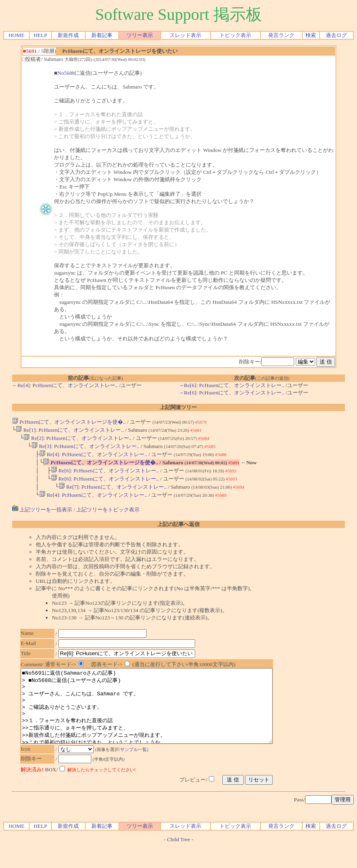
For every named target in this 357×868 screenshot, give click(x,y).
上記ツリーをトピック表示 (108, 517)
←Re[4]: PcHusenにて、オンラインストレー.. (65, 385)
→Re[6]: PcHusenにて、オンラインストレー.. (231, 385)
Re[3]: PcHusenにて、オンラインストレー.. (86, 449)
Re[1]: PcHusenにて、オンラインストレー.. (70, 431)
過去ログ (336, 35)
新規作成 (68, 35)
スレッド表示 (185, 35)
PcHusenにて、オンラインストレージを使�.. (69, 422)
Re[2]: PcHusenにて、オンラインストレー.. (77, 440)
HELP (40, 35)
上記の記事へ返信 (178, 531)
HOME (16, 35)
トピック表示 (235, 35)
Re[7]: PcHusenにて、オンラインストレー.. (113, 493)
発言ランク (281, 35)
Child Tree (179, 861)
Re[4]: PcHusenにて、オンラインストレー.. (93, 458)
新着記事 (102, 35)
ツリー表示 (140, 35)
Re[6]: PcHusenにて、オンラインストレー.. (105, 475)
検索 (311, 35)
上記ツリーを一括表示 (42, 517)
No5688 (66, 73)
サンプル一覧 (138, 771)
